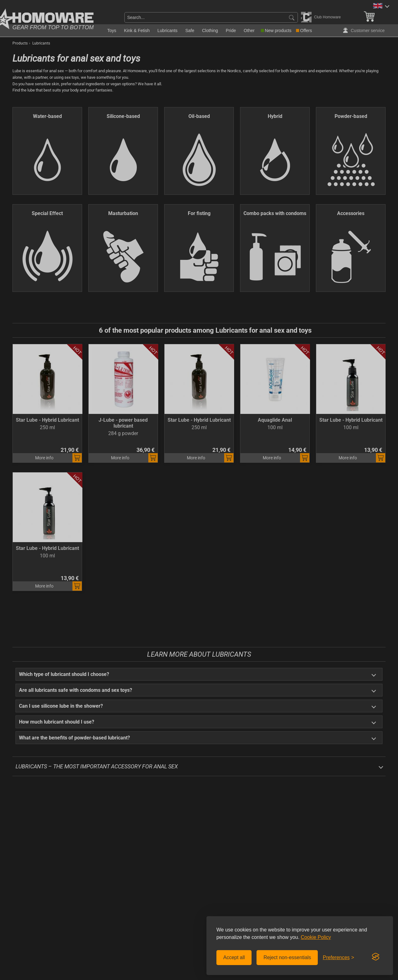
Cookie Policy (316, 937)
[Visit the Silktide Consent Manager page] (376, 957)
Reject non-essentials (287, 957)
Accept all (234, 957)
